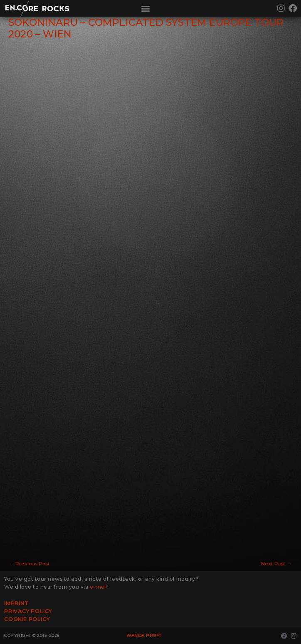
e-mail (99, 587)
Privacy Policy (28, 611)
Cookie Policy (27, 619)
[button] (146, 9)
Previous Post (30, 564)
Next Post (276, 564)
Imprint (16, 603)
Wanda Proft (144, 635)
